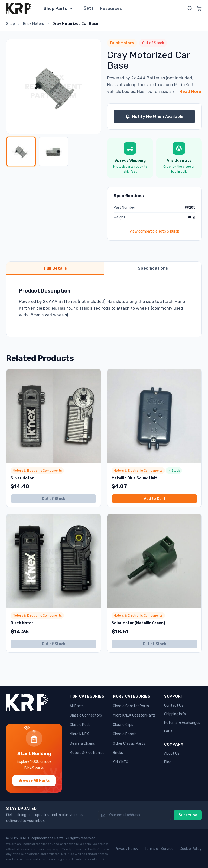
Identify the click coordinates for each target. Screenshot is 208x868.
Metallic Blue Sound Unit (134, 478)
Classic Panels (125, 734)
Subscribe (188, 815)
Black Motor (22, 623)
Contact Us (174, 705)
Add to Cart (155, 499)
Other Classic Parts (129, 743)
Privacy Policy (126, 849)
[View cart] (199, 8)
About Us (172, 754)
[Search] (190, 8)
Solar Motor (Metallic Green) (138, 623)
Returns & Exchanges (182, 723)
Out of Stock (54, 499)
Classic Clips (123, 725)
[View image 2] (53, 152)
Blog (168, 762)
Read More (190, 92)
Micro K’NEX (79, 734)
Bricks (118, 753)
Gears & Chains (82, 743)
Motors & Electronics (87, 753)
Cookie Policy (191, 849)
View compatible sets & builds (155, 231)
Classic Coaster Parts (131, 706)
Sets (89, 8)
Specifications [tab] (153, 268)
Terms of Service (159, 849)
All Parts (77, 706)
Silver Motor (22, 478)
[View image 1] (21, 152)
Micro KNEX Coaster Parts (134, 715)
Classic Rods (80, 725)
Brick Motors (34, 24)
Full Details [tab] (55, 268)
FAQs (168, 731)
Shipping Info (175, 714)
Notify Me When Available (154, 117)
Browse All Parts (34, 781)
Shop (11, 24)
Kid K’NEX (121, 762)
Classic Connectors (86, 715)
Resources (111, 8)
